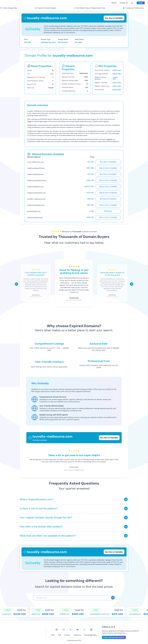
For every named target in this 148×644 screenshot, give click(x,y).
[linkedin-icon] (91, 630)
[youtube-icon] (77, 630)
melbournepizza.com (35, 217)
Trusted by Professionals (133, 8)
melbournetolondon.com (36, 193)
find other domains (40, 440)
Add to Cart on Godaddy (108, 168)
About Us (77, 635)
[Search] (113, 598)
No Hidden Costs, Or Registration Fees (90, 8)
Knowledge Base (91, 635)
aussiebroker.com (34, 211)
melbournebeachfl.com (36, 168)
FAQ (53, 635)
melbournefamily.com (35, 174)
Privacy (67, 635)
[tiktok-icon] (84, 630)
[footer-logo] (25, 632)
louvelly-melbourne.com (36, 199)
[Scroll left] (16, 284)
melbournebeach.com (35, 187)
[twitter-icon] (71, 630)
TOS (59, 635)
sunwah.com (6, 614)
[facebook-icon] (57, 630)
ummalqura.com (135, 614)
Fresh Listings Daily (9, 8)
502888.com (64, 614)
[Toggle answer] (126, 499)
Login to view (117, 70)
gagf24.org (36, 614)
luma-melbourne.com (35, 162)
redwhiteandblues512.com (99, 614)
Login (141, 3)
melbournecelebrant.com (37, 180)
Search (114, 3)
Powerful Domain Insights (46, 8)
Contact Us (124, 3)
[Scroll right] (132, 284)
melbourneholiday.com (36, 205)
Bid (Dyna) (108, 211)
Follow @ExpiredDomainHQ (114, 637)
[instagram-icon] (64, 630)
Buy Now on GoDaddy (108, 162)
